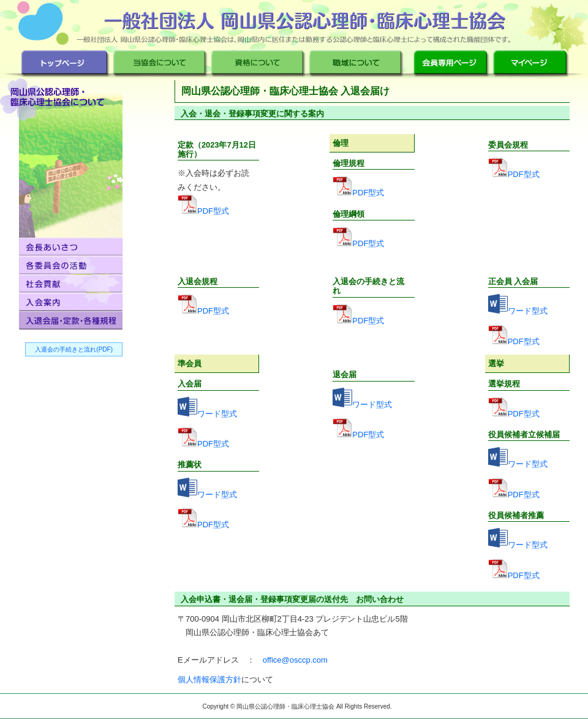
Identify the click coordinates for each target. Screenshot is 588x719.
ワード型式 (528, 311)
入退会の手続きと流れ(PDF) (74, 349)
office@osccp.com (295, 660)
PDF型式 (213, 211)
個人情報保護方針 (209, 679)
